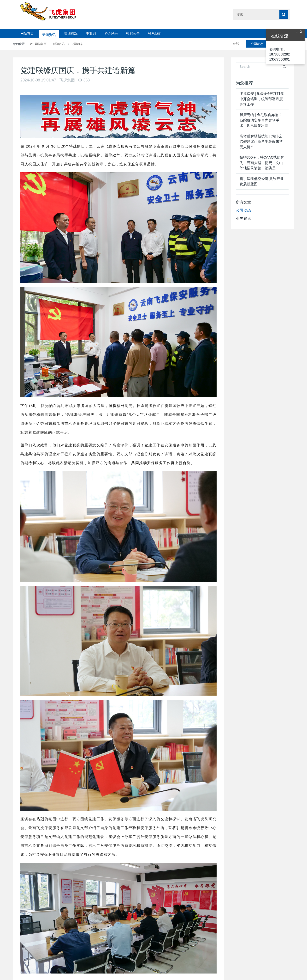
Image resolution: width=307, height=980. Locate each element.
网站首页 (27, 33)
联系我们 (155, 33)
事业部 (91, 33)
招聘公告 (133, 33)
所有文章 (243, 202)
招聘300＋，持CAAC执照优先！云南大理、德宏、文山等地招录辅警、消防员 (262, 163)
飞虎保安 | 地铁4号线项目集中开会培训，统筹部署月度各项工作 (262, 99)
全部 (236, 44)
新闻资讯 (49, 33)
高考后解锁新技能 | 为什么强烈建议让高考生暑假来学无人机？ (261, 142)
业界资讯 (243, 219)
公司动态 (77, 44)
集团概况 (71, 33)
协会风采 (111, 33)
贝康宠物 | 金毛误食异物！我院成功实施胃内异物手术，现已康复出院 (261, 120)
